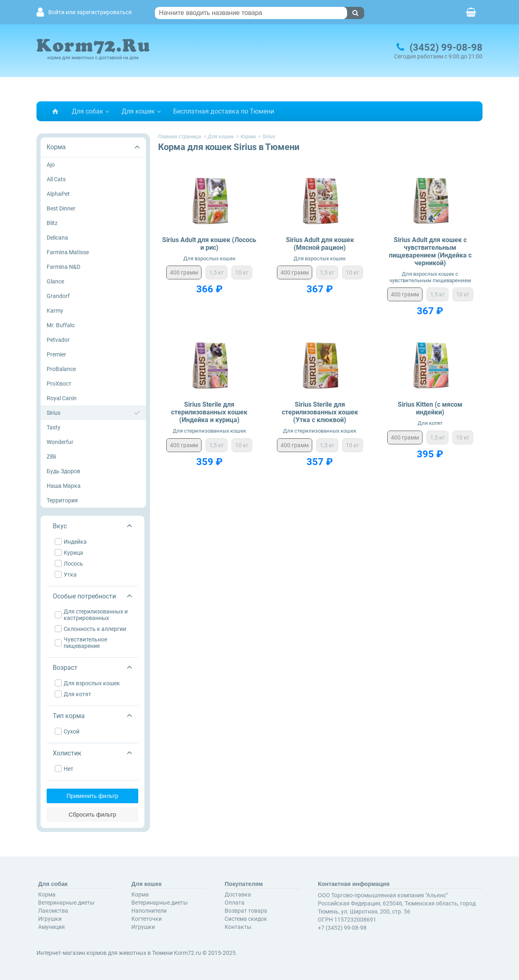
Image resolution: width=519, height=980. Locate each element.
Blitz (52, 223)
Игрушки (50, 918)
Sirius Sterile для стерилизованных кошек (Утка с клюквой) (320, 412)
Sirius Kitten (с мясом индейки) (430, 408)
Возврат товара (246, 910)
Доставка (238, 894)
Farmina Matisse (68, 252)
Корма (56, 147)
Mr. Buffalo (61, 325)
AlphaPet (58, 194)
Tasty (54, 427)
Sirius (54, 413)
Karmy (55, 311)
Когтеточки (147, 918)
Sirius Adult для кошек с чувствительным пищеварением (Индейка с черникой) (430, 252)
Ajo (51, 165)
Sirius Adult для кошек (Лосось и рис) (209, 244)
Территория (62, 500)
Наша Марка (64, 486)
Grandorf (58, 296)
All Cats (56, 179)
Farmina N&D (63, 267)
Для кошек (138, 111)
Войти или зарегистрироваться (90, 12)
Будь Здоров (63, 471)
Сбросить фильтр (93, 814)
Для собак (88, 111)
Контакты (238, 926)
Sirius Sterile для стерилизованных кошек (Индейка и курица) (209, 412)
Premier (56, 354)
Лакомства (53, 910)
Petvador (58, 340)
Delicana (57, 238)
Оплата (235, 902)
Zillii (51, 457)
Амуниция (51, 926)
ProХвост (59, 384)
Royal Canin (62, 398)
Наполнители (149, 910)
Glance (55, 281)
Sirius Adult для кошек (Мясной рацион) (320, 244)
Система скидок (246, 918)
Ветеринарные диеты (66, 902)
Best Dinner (61, 208)
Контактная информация (354, 884)
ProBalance (61, 369)
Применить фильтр (93, 796)
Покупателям (244, 884)
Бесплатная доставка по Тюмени (224, 111)
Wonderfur (60, 442)
